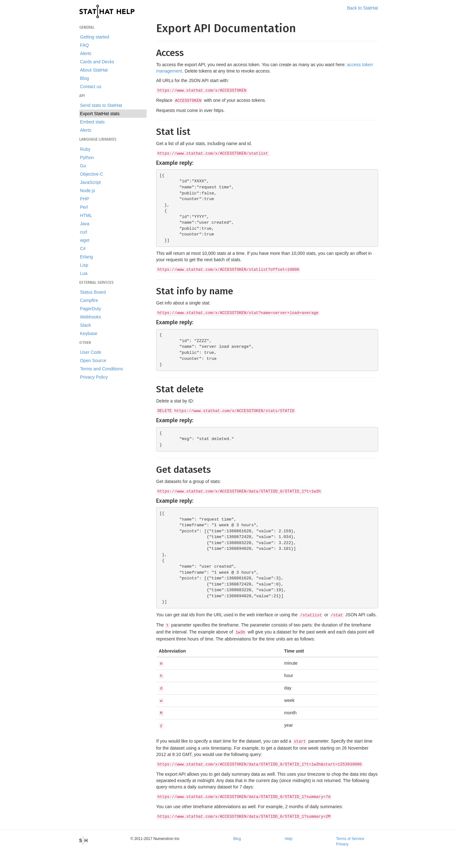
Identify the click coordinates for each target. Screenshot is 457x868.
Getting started (95, 37)
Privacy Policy (94, 377)
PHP (85, 199)
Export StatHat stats (100, 114)
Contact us (91, 87)
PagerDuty (91, 309)
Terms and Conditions (102, 369)
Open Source (93, 360)
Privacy (342, 844)
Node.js (88, 191)
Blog (85, 78)
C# (83, 248)
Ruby (85, 149)
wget (85, 240)
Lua (84, 273)
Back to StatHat (362, 8)
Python (87, 157)
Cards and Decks (97, 62)
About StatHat (94, 70)
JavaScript (90, 182)
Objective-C (92, 174)
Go (83, 166)
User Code (91, 352)
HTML (86, 215)
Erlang (87, 257)
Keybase (89, 333)
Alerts (86, 53)
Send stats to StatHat (101, 105)
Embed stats (93, 122)
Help (288, 839)
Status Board (93, 292)
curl (84, 232)
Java (85, 224)
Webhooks (91, 317)
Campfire (89, 300)
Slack (86, 325)
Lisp (84, 265)
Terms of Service (350, 839)
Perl (84, 207)
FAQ (85, 45)
